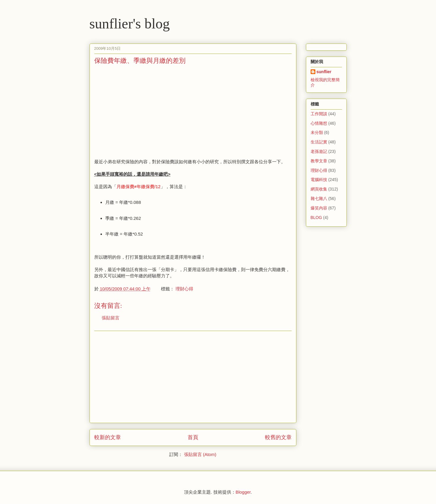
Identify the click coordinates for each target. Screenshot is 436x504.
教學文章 (319, 161)
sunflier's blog (130, 24)
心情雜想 (319, 123)
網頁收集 (319, 189)
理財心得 (184, 289)
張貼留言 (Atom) (200, 454)
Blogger (243, 492)
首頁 (193, 437)
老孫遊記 (319, 151)
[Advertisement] (144, 111)
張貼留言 (111, 318)
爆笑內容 (319, 208)
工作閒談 (319, 114)
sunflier (324, 72)
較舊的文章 (278, 437)
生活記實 (319, 142)
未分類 (317, 132)
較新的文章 (108, 437)
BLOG (316, 217)
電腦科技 (319, 180)
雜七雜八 (319, 199)
